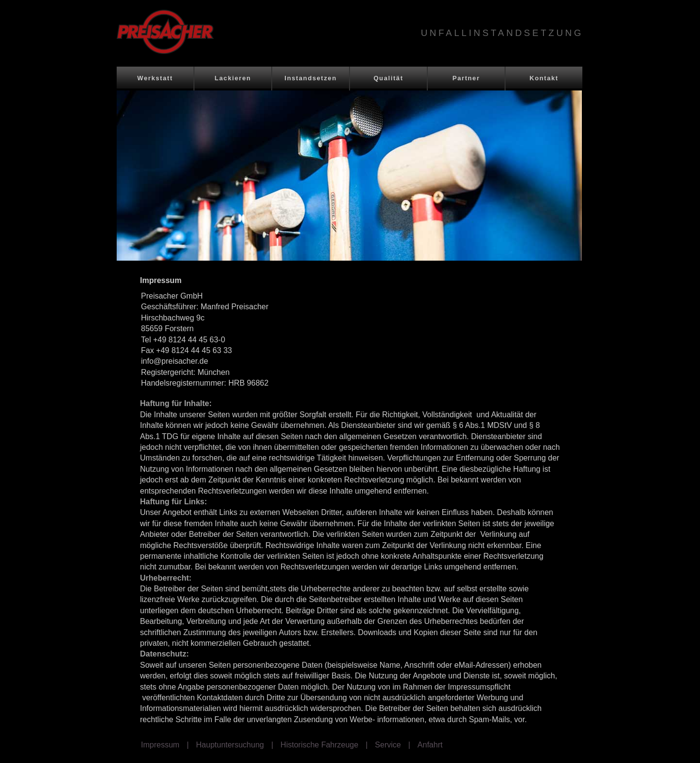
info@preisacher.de (175, 361)
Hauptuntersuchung (230, 745)
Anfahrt (430, 745)
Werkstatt (155, 78)
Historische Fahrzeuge (319, 745)
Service (388, 745)
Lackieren (233, 78)
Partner (466, 78)
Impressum (160, 745)
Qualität (388, 78)
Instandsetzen (310, 78)
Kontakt (544, 78)
